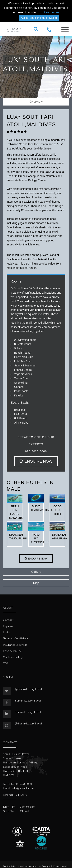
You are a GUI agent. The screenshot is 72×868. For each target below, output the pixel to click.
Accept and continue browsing (39, 18)
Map (36, 583)
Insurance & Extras (15, 645)
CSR (6, 663)
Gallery (36, 572)
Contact (8, 620)
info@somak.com (23, 788)
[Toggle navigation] (65, 30)
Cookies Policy (13, 657)
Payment (8, 626)
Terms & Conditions (16, 639)
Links (6, 632)
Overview (36, 102)
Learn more (51, 12)
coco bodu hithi (57, 510)
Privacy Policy (12, 651)
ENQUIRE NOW (36, 461)
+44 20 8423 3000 (20, 784)
